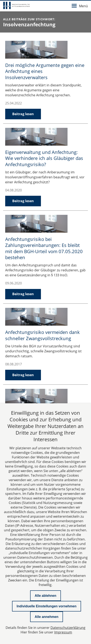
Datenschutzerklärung (68, 628)
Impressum (63, 632)
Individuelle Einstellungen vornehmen (47, 606)
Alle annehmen (47, 617)
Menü (80, 6)
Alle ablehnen (45, 596)
